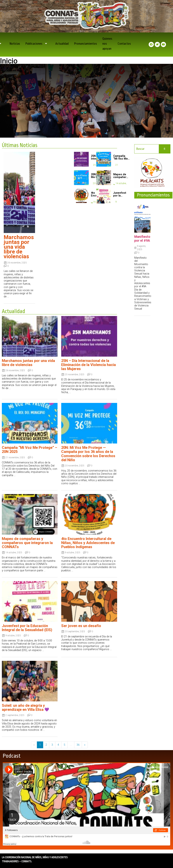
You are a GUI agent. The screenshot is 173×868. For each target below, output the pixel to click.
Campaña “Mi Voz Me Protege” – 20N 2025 (30, 450)
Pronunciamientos (85, 44)
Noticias (15, 44)
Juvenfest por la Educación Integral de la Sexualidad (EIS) (27, 628)
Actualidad (62, 44)
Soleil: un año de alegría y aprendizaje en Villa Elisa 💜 (25, 707)
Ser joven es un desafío (81, 626)
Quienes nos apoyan (107, 44)
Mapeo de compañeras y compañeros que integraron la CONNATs (27, 543)
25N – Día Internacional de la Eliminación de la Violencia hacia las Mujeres (89, 365)
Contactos (124, 44)
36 (78, 745)
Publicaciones (38, 44)
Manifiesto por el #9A (142, 239)
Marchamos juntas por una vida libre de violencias (19, 247)
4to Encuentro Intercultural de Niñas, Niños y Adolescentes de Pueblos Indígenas (88, 543)
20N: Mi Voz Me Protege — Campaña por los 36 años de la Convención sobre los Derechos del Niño (88, 454)
